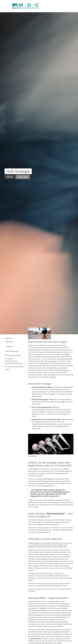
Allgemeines (10, 341)
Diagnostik (9, 346)
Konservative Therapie (13, 355)
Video (8, 369)
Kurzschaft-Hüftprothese (14, 363)
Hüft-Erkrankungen (12, 351)
